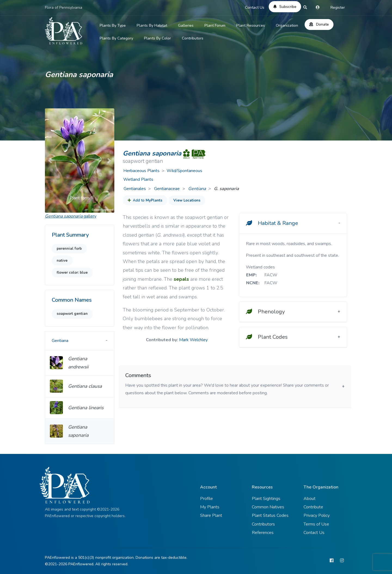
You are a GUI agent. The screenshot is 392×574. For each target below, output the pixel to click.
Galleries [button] (186, 25)
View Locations (187, 200)
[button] (50, 161)
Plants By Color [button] (157, 38)
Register (338, 7)
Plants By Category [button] (116, 38)
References (263, 533)
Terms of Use (316, 524)
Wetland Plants (138, 179)
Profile (206, 499)
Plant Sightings (266, 499)
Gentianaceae (167, 189)
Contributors (193, 38)
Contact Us (255, 7)
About (310, 499)
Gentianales (135, 189)
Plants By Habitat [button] (152, 25)
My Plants (210, 507)
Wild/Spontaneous (184, 171)
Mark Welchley (193, 340)
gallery (71, 216)
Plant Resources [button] (251, 25)
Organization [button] (287, 25)
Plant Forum (215, 25)
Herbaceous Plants (141, 171)
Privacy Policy (317, 515)
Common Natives (268, 507)
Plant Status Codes (270, 515)
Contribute (313, 507)
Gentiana (197, 189)
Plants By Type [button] (113, 25)
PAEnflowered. (81, 564)
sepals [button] (181, 279)
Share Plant (211, 515)
